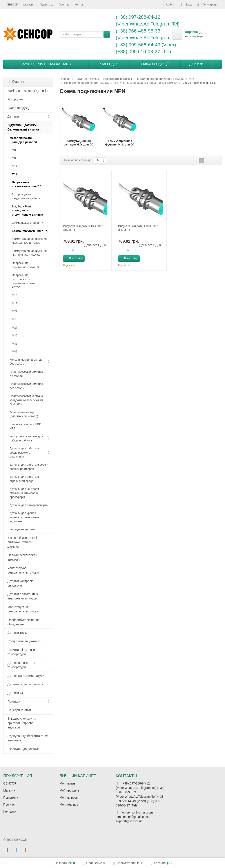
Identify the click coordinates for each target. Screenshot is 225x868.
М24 (15, 319)
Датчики (196, 64)
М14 (15, 174)
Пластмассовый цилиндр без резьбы (26, 386)
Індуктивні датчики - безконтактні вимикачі (24, 127)
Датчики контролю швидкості (20, 583)
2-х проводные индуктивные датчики (26, 196)
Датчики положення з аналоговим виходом (23, 596)
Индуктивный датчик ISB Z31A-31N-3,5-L (84, 228)
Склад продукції (155, 64)
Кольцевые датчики (23, 529)
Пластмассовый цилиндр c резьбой (26, 374)
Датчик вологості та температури (21, 665)
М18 (15, 303)
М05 (15, 150)
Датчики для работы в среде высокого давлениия (24, 452)
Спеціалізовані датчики (24, 641)
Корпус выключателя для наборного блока (26, 438)
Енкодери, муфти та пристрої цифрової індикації (22, 723)
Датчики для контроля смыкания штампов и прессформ (24, 493)
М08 (15, 158)
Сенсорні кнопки (19, 710)
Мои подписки (70, 804)
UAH (171, 5)
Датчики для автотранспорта (29, 505)
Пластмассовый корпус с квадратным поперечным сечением (26, 400)
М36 (15, 344)
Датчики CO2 (17, 693)
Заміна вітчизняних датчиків (46, 64)
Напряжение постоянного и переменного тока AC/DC (24, 281)
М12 (15, 166)
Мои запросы (69, 797)
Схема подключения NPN (30, 231)
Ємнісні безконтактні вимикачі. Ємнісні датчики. (22, 542)
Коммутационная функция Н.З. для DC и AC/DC (29, 253)
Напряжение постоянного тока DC (27, 184)
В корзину (73, 258)
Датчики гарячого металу (25, 684)
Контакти (80, 5)
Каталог (16, 82)
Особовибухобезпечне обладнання (24, 622)
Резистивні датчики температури (21, 652)
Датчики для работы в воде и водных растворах (29, 467)
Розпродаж (109, 64)
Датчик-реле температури (26, 676)
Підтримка (47, 5)
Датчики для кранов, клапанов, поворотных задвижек (24, 517)
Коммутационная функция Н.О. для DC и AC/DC (29, 241)
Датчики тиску (17, 633)
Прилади (14, 701)
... (217, 64)
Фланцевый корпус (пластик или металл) (24, 414)
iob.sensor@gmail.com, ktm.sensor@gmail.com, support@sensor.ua (135, 817)
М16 (15, 295)
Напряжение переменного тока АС (26, 265)
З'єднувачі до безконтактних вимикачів (28, 738)
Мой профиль (69, 790)
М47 (15, 351)
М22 (15, 311)
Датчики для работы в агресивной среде (24, 479)
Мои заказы (68, 783)
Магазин (29, 5)
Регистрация (208, 5)
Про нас (64, 5)
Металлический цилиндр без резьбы (26, 362)
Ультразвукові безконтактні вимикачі (23, 570)
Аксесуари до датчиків (23, 749)
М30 (15, 335)
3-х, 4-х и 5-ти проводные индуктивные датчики (27, 211)
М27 (15, 328)
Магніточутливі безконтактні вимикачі (23, 609)
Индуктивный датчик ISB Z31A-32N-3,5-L (139, 228)
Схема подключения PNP (29, 223)
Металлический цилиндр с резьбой (23, 140)
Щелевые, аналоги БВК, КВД (26, 426)
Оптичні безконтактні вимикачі (22, 557)
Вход (186, 5)
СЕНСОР (12, 5)
